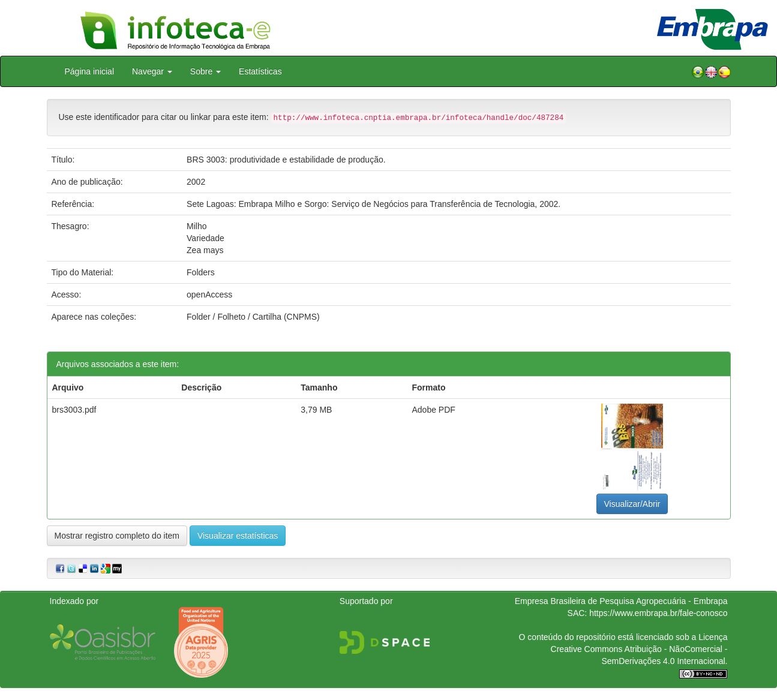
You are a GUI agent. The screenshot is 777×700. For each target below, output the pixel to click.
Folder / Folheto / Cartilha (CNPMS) (253, 317)
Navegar (152, 71)
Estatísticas (260, 71)
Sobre (205, 71)
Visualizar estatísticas (238, 536)
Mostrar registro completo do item (117, 536)
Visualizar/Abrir (632, 504)
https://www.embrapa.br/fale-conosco (658, 613)
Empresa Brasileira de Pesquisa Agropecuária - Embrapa (621, 601)
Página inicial (90, 71)
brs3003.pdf (74, 410)
